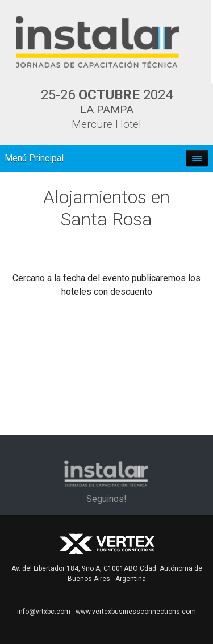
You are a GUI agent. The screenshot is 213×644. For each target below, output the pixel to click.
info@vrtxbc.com (44, 612)
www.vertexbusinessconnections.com (136, 612)
